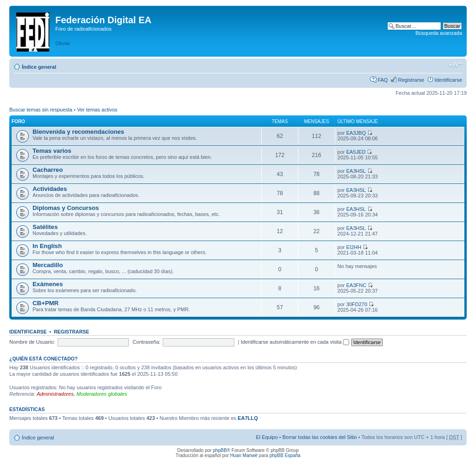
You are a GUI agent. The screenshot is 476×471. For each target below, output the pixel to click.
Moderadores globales (102, 394)
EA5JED (356, 152)
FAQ (383, 80)
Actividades (50, 189)
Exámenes (48, 284)
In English (47, 246)
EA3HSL (356, 171)
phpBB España (285, 455)
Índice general (39, 67)
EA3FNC (356, 285)
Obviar (63, 43)
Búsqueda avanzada (439, 33)
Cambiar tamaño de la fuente (455, 65)
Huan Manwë (244, 455)
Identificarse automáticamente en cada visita (295, 342)
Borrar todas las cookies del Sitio (319, 437)
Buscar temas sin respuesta (41, 110)
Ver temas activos (97, 110)
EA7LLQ (248, 418)
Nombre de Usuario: (32, 342)
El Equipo (267, 437)
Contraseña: (146, 342)
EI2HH (354, 247)
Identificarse (448, 80)
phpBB (220, 450)
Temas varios (52, 151)
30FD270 (357, 304)
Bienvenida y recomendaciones (78, 132)
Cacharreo (48, 170)
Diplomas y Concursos (66, 208)
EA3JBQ (356, 133)
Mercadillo (48, 265)
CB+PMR (46, 303)
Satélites (45, 227)
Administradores (55, 394)
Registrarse (411, 80)
